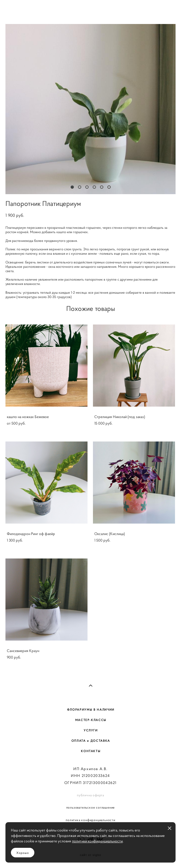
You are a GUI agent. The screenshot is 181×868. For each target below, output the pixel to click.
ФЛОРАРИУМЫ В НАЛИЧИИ (91, 710)
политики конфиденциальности (97, 841)
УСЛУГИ (91, 730)
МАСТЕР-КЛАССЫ (91, 720)
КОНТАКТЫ (91, 751)
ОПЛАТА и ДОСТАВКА (91, 741)
